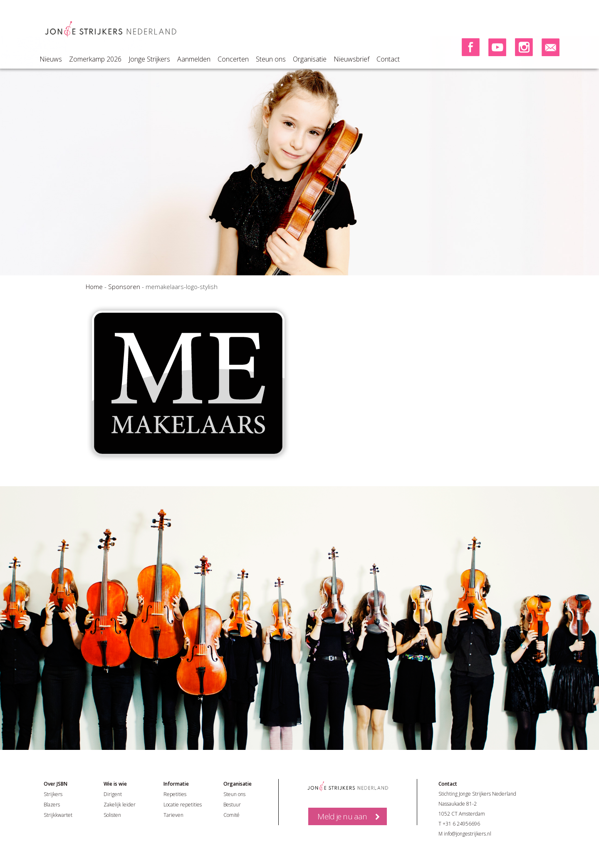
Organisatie (310, 59)
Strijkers (53, 794)
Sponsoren (124, 287)
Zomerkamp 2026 (95, 59)
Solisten (112, 815)
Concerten (233, 59)
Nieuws (51, 59)
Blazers (52, 805)
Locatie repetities (183, 805)
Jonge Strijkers (149, 59)
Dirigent (113, 794)
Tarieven (173, 815)
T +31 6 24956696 (459, 824)
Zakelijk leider (120, 805)
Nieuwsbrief (351, 59)
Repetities (175, 794)
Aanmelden (194, 59)
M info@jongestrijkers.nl (465, 834)
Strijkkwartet (58, 815)
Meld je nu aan (342, 816)
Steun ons (271, 59)
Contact (388, 59)
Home (94, 287)
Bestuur (232, 805)
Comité (231, 815)
